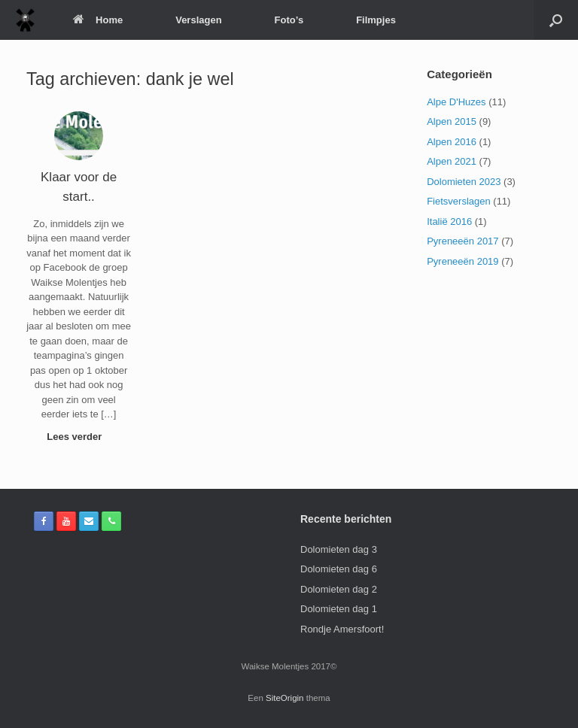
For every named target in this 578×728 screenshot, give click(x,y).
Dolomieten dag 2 (339, 589)
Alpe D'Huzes (456, 102)
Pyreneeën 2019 (462, 261)
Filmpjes (376, 20)
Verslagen (198, 20)
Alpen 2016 (452, 142)
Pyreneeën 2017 (462, 241)
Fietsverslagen (459, 201)
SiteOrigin (285, 698)
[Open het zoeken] (556, 20)
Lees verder (79, 437)
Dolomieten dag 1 (339, 609)
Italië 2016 (449, 221)
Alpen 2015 (452, 121)
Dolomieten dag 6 (339, 569)
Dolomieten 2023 (464, 182)
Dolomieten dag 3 (339, 549)
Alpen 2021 (452, 161)
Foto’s (289, 20)
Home (98, 20)
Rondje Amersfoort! (342, 629)
